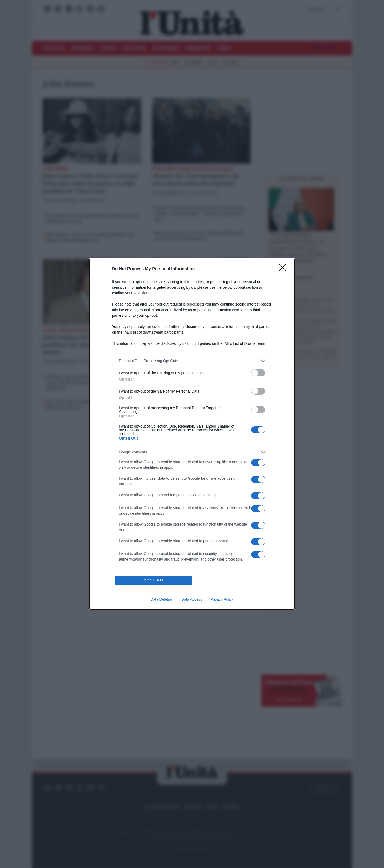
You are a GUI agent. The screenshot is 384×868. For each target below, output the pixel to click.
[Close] (284, 269)
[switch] (258, 373)
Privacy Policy (222, 599)
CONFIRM (153, 580)
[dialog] (192, 434)
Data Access (192, 599)
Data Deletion (162, 599)
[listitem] (192, 361)
